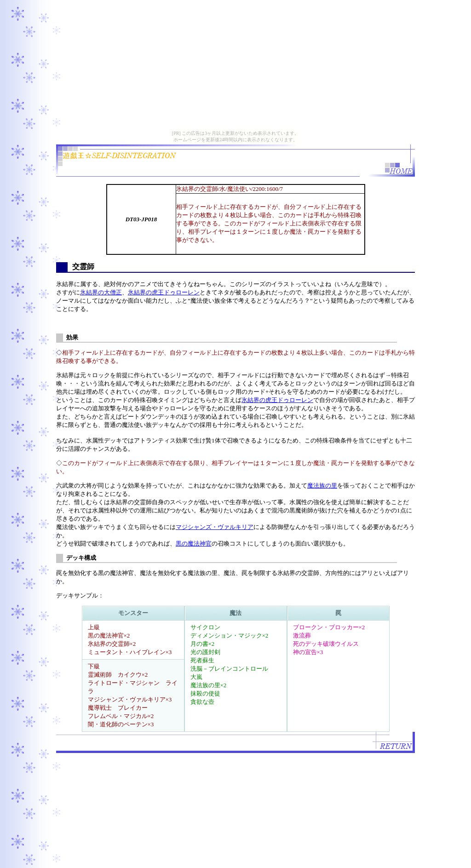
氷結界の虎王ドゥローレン (164, 292)
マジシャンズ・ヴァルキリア (215, 527)
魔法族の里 (322, 486)
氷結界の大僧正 (101, 292)
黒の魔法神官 (194, 543)
